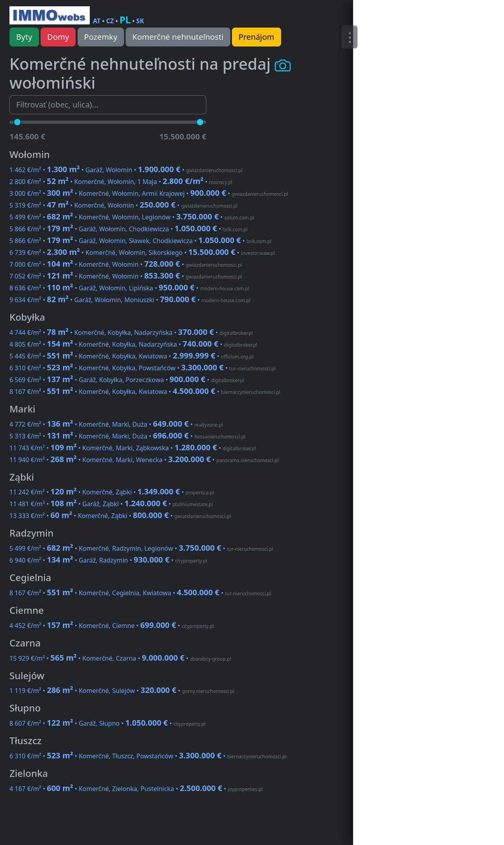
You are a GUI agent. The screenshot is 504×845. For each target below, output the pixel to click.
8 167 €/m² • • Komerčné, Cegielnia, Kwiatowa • (140, 593)
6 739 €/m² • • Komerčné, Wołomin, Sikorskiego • (142, 253)
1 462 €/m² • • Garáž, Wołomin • (126, 170)
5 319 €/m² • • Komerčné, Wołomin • (123, 205)
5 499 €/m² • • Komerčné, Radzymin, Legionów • (141, 548)
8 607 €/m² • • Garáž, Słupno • (107, 723)
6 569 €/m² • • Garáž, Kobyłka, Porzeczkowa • (127, 380)
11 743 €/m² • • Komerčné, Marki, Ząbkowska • (133, 448)
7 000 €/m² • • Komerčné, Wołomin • (126, 264)
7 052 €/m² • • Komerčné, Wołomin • (126, 276)
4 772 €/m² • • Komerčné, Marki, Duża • (116, 424)
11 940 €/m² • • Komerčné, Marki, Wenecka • (144, 460)
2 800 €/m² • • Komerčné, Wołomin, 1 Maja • (121, 182)
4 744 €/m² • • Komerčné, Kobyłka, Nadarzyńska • (131, 332)
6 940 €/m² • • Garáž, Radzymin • (108, 560)
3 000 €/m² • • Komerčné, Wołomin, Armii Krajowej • (149, 193)
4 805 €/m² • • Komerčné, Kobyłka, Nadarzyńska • (133, 344)
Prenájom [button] (257, 37)
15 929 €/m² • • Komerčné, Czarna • (120, 658)
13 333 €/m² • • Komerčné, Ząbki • (120, 516)
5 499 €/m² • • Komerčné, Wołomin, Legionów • (132, 217)
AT (97, 21)
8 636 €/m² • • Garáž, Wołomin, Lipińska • (129, 288)
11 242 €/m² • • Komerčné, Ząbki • (112, 492)
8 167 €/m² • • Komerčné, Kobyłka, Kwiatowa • (145, 392)
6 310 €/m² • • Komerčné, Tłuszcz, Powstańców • (148, 756)
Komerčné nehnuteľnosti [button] (178, 37)
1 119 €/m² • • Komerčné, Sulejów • (122, 691)
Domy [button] (58, 37)
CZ (110, 21)
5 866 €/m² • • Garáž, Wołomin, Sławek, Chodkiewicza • (140, 241)
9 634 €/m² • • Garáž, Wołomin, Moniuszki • (130, 300)
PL (125, 19)
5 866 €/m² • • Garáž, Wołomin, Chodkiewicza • (129, 229)
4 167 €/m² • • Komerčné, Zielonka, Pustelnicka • (136, 789)
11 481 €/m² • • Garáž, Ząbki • (111, 504)
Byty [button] (24, 37)
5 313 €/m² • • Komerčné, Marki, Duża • (127, 436)
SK (140, 21)
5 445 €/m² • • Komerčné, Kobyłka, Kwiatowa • (132, 356)
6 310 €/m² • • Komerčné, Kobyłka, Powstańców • (143, 368)
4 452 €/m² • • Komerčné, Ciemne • (112, 626)
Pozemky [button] (101, 37)
